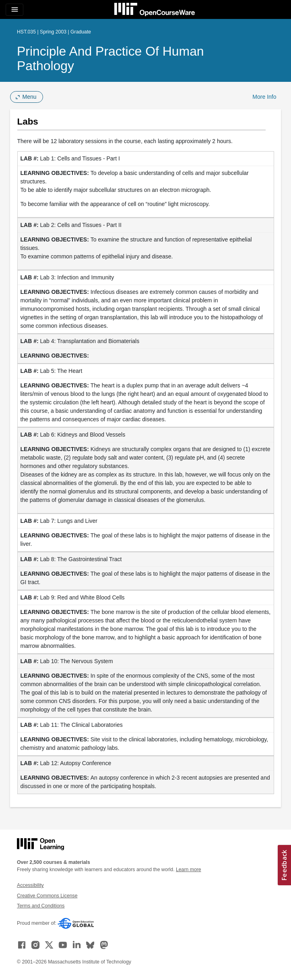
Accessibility (30, 885)
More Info (264, 97)
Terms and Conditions (41, 906)
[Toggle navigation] (14, 10)
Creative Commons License (47, 896)
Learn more (189, 870)
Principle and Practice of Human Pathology (110, 58)
